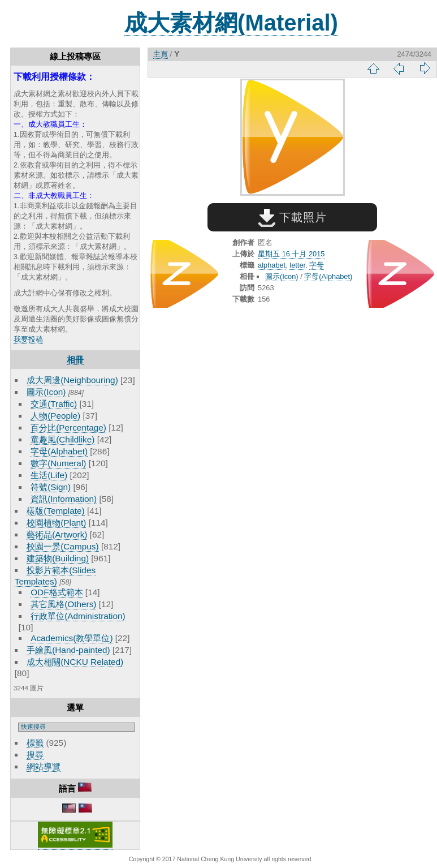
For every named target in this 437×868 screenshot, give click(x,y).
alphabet (272, 265)
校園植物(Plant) (56, 523)
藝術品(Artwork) (57, 534)
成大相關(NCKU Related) (75, 662)
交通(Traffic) (54, 404)
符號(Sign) (51, 487)
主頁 (161, 54)
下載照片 (293, 217)
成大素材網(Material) (231, 23)
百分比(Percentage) (68, 427)
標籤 (35, 743)
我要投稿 (28, 339)
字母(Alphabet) (59, 451)
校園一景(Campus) (62, 546)
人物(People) (55, 416)
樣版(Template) (56, 511)
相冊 (75, 360)
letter (297, 265)
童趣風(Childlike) (62, 439)
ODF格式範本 (57, 592)
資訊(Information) (64, 499)
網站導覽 (44, 766)
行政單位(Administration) (78, 616)
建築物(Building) (58, 558)
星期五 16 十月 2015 (291, 254)
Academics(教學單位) (72, 638)
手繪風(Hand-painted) (68, 650)
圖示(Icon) (46, 392)
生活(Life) (49, 475)
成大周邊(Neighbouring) (72, 380)
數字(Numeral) (58, 463)
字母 (317, 265)
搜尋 (35, 755)
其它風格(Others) (63, 604)
